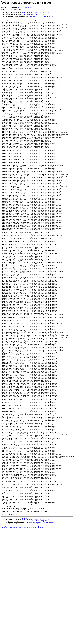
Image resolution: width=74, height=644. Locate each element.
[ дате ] (31, 16)
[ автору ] (51, 16)
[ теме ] (45, 16)
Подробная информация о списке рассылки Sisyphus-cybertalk (22, 626)
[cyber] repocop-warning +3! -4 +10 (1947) (36, 13)
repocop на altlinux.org (25, 7)
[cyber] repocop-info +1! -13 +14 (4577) (35, 14)
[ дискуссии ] (38, 16)
